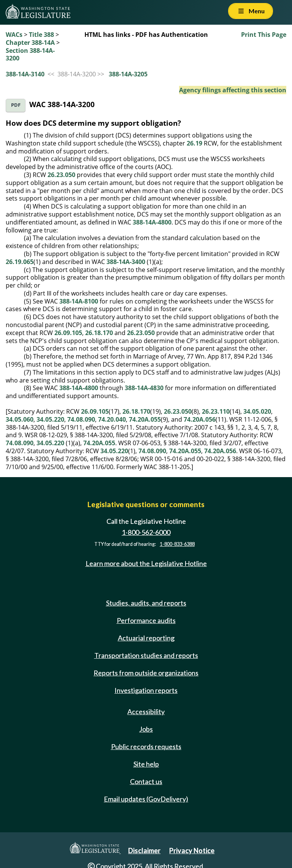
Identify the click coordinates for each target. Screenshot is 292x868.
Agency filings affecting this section (233, 90)
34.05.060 (20, 419)
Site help (146, 764)
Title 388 (41, 35)
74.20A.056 (200, 419)
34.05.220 (50, 419)
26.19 (194, 143)
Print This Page (264, 35)
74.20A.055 (145, 419)
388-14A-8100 (79, 301)
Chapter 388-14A (30, 43)
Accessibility (146, 711)
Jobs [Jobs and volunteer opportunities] (146, 729)
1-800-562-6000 (146, 532)
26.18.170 (99, 333)
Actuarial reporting (146, 638)
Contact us (146, 781)
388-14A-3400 (126, 262)
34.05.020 (257, 411)
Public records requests (146, 746)
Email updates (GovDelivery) (146, 799)
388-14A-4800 (152, 222)
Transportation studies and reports (146, 655)
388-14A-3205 (128, 74)
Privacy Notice (192, 851)
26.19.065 (20, 262)
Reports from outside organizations (146, 673)
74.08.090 (81, 419)
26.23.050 (61, 175)
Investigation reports (146, 690)
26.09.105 (68, 333)
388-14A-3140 (25, 74)
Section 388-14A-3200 (30, 55)
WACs (14, 35)
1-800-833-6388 (177, 544)
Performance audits (146, 620)
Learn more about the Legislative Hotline (146, 563)
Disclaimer (144, 851)
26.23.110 (216, 411)
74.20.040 (112, 419)
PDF (16, 105)
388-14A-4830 (144, 388)
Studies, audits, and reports (146, 603)
